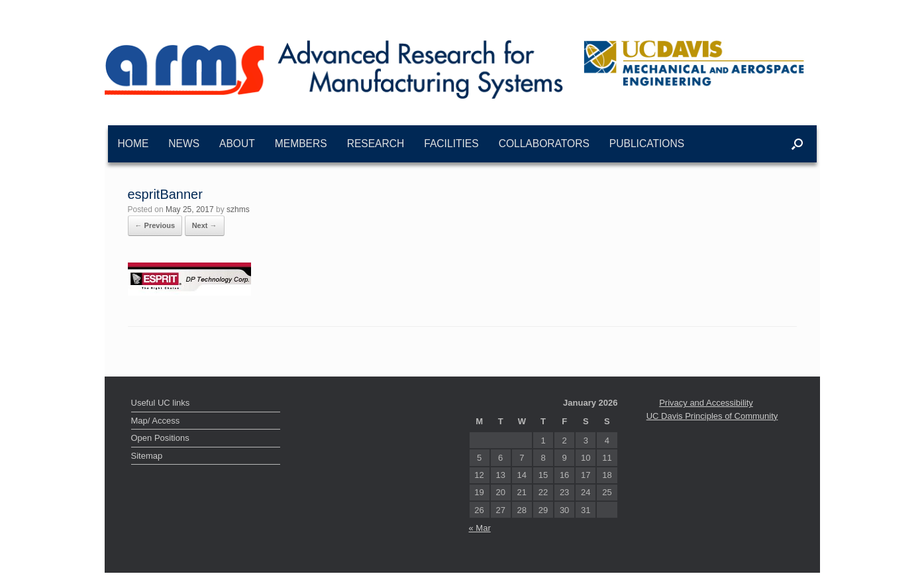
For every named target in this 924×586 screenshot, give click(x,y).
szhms (238, 209)
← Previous (155, 225)
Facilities (451, 144)
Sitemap (147, 456)
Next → (205, 225)
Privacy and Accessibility (706, 403)
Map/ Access (156, 421)
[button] (797, 144)
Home (133, 144)
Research (376, 144)
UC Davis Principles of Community (712, 416)
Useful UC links (161, 403)
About (237, 144)
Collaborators (544, 144)
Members (301, 144)
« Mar (480, 528)
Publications (647, 144)
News (184, 144)
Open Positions (160, 438)
